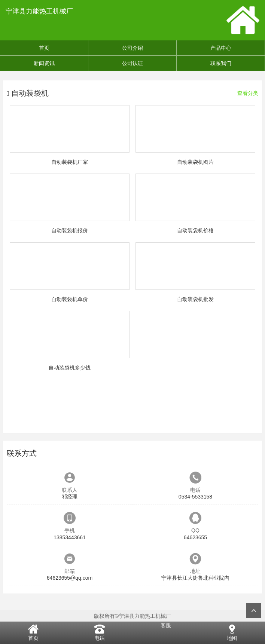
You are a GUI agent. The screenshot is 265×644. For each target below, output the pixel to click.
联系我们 (221, 63)
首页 (44, 48)
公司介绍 (132, 48)
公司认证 (132, 63)
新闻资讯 (44, 63)
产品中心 (221, 48)
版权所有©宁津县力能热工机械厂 (132, 616)
